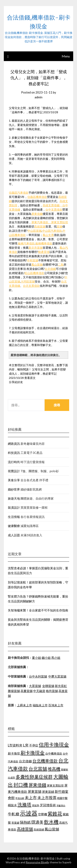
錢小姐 (46, 658)
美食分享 (14, 480)
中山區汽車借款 (52, 231)
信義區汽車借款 (19, 193)
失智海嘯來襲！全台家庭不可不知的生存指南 (38, 610)
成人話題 (14, 535)
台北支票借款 (31, 286)
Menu (66, 56)
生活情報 (14, 517)
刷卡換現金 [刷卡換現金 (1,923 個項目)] (33, 753)
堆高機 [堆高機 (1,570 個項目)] (54, 769)
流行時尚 (14, 462)
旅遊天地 (14, 498)
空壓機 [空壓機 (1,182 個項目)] (43, 814)
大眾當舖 (35, 686)
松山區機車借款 (34, 273)
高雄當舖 (40, 226)
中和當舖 (33, 260)
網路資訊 (14, 444)
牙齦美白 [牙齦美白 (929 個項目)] (61, 805)
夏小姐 (36, 658)
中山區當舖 (35, 231)
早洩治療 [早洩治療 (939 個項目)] (20, 798)
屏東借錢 (37, 214)
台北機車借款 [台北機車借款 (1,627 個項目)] (45, 761)
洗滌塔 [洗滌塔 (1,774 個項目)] (24, 805)
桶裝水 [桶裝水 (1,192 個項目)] (12, 805)
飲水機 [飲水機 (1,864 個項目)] (51, 822)
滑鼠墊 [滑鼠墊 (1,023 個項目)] (36, 805)
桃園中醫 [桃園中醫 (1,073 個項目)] (62, 798)
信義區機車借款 (37, 197)
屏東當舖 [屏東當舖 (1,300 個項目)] (35, 792)
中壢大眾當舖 (57, 676)
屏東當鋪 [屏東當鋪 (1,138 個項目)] (48, 792)
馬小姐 (56, 658)
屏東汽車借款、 (41, 222)
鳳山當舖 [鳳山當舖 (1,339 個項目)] (52, 829)
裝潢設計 (14, 507)
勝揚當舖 (14, 691)
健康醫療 (14, 526)
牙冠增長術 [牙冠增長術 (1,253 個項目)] (48, 805)
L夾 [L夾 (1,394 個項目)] (26, 745)
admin (38, 97)
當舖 (60, 226)
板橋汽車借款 (26, 243)
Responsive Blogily (37, 862)
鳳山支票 (48, 235)
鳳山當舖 (37, 265)
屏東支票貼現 (60, 222)
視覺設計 (14, 471)
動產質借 (44, 252)
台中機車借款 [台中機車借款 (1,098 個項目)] (54, 753)
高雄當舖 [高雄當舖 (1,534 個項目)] (25, 829)
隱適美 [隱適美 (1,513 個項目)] (37, 822)
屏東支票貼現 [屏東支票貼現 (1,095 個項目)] (55, 785)
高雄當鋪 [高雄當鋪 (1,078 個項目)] (39, 830)
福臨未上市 (40, 705)
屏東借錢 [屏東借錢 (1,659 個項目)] (37, 785)
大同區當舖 (28, 281)
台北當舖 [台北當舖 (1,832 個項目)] (38, 769)
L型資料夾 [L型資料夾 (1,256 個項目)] (15, 745)
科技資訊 (14, 453)
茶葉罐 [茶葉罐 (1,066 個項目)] (15, 823)
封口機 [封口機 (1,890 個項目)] (21, 785)
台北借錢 (50, 269)
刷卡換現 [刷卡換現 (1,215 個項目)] (14, 753)
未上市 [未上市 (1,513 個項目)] (31, 797)
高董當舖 (27, 691)
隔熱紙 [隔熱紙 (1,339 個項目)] (25, 822)
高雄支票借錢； (52, 205)
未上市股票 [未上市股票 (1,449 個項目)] (47, 798)
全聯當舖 (48, 686)
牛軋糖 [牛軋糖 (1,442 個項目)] (14, 814)
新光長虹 (61, 686)
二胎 (61, 265)
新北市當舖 (36, 248)
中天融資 (39, 691)
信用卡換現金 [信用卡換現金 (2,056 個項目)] (54, 744)
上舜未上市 (24, 705)
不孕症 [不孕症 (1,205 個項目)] (34, 745)
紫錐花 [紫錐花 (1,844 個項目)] (55, 814)
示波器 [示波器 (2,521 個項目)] (29, 813)
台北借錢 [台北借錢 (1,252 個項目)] (25, 761)
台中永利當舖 (38, 676)
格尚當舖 (52, 691)
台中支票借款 (54, 209)
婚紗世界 (14, 489)
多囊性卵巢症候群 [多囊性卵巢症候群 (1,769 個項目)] (34, 777)
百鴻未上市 (56, 705)
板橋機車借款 (44, 243)
